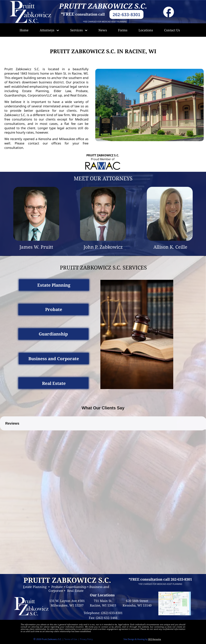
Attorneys (49, 30)
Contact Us (172, 30)
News (103, 30)
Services (79, 30)
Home (24, 30)
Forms (123, 30)
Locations (146, 30)
